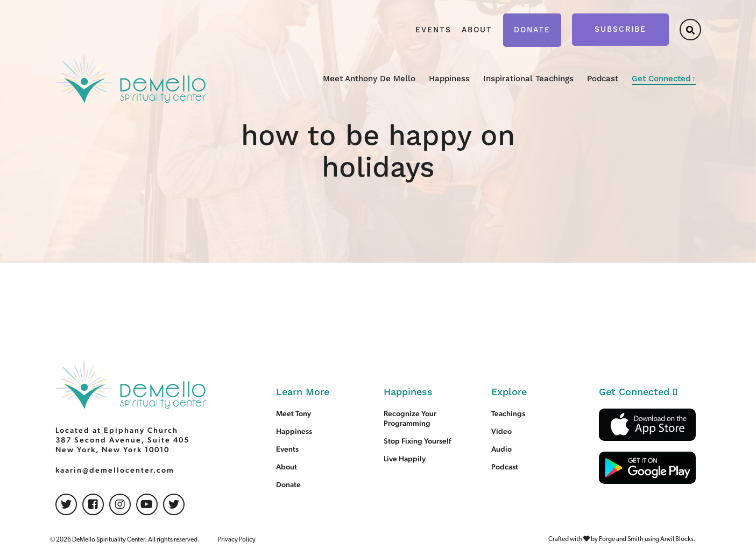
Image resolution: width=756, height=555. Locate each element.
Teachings (508, 413)
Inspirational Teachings (528, 79)
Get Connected (661, 79)
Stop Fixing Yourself (417, 441)
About (477, 30)
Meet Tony (294, 413)
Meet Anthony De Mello (369, 79)
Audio (501, 449)
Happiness (449, 79)
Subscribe (620, 30)
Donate (532, 30)
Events (433, 30)
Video (501, 431)
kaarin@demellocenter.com (115, 470)
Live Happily (405, 459)
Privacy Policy (237, 540)
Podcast (603, 79)
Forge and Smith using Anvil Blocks (646, 539)
